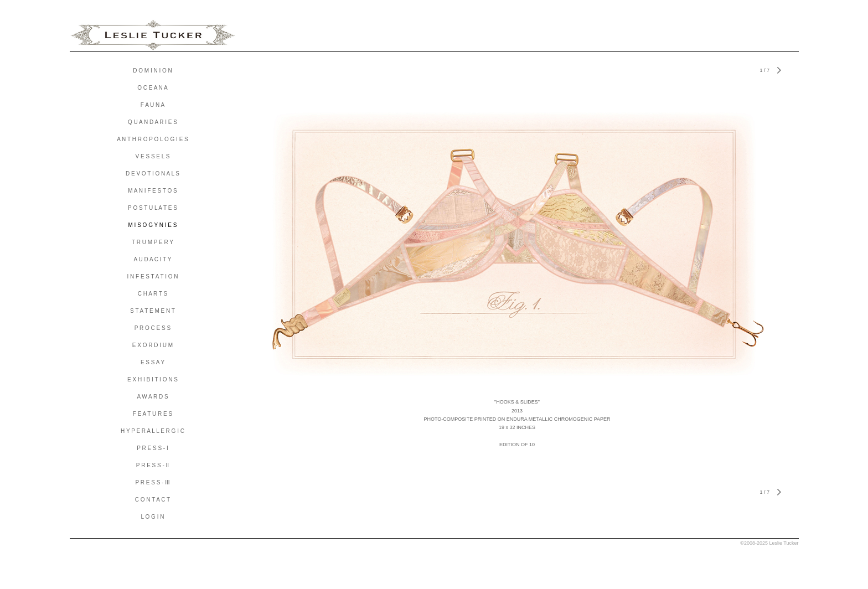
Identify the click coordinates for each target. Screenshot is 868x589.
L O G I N (153, 517)
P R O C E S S (153, 328)
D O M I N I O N (153, 71)
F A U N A (153, 105)
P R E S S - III (152, 482)
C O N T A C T (153, 500)
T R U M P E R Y (153, 242)
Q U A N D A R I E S (153, 122)
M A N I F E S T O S (153, 191)
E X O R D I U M (153, 345)
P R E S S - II (153, 465)
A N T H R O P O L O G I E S (153, 139)
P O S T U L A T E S (153, 208)
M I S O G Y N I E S (153, 225)
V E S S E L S (153, 156)
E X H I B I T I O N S (153, 379)
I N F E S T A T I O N (152, 277)
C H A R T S (153, 294)
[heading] (153, 35)
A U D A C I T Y (153, 259)
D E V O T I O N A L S (153, 174)
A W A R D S (152, 397)
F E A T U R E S (153, 414)
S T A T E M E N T (153, 311)
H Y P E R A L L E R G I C (153, 431)
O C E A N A (152, 88)
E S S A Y (153, 362)
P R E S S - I (153, 448)
